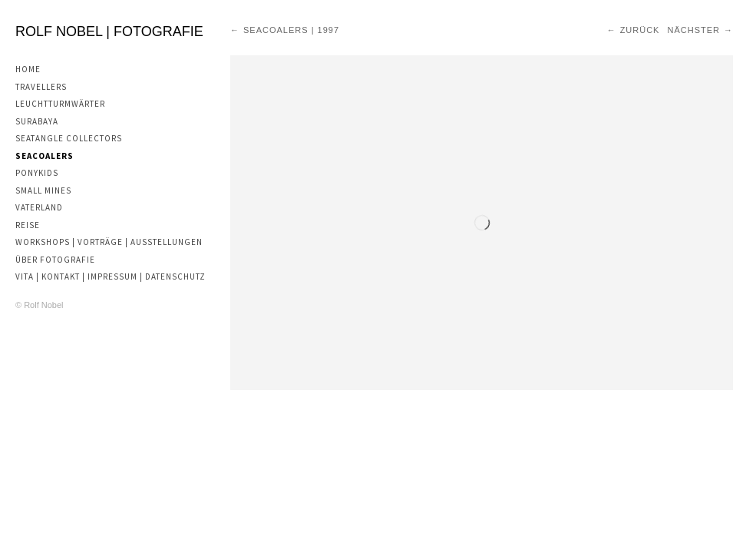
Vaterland (39, 207)
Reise (28, 225)
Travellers (41, 87)
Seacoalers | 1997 (291, 30)
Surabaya (37, 121)
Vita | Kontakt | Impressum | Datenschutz (111, 276)
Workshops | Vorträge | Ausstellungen (109, 242)
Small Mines (43, 190)
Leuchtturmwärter (60, 104)
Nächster (693, 30)
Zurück (640, 30)
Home (28, 69)
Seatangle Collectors (69, 138)
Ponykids (37, 173)
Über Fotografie (55, 260)
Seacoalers (45, 156)
